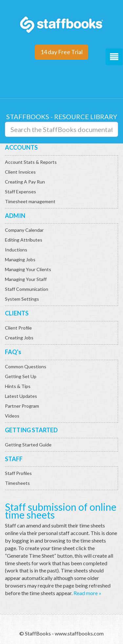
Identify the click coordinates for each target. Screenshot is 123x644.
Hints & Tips (18, 386)
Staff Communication (27, 289)
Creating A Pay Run (25, 182)
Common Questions (26, 366)
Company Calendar (24, 230)
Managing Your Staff (26, 279)
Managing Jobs (20, 259)
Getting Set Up (21, 376)
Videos (12, 416)
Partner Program (22, 406)
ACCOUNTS (21, 147)
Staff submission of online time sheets (61, 511)
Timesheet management (30, 201)
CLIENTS (17, 313)
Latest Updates (21, 396)
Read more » (87, 593)
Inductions (16, 250)
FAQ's (13, 352)
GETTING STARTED (31, 430)
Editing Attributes (24, 240)
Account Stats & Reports (31, 162)
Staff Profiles (18, 473)
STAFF (14, 459)
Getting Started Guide (28, 445)
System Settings (22, 299)
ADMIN (15, 216)
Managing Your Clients (28, 269)
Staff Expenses (20, 192)
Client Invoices (20, 172)
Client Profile (18, 328)
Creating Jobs (19, 338)
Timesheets (17, 483)
